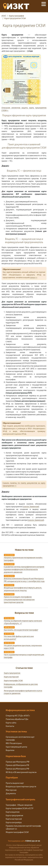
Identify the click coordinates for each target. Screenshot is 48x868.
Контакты (10, 726)
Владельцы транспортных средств (21, 786)
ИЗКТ (4, 16)
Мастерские (11, 790)
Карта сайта (11, 723)
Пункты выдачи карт (15, 783)
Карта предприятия (12, 673)
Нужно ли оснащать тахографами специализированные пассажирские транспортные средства (19, 600)
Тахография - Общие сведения (19, 805)
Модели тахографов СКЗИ (17, 832)
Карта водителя (13, 812)
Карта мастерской (11, 677)
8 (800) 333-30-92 (33, 841)
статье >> (34, 277)
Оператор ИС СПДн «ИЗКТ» (18, 716)
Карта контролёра (14, 822)
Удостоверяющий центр (16, 747)
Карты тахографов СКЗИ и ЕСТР (19, 808)
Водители (10, 750)
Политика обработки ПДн (17, 719)
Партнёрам (12, 778)
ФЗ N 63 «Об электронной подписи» (21, 772)
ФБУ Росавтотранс (14, 743)
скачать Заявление (31, 507)
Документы (11, 793)
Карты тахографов (16, 16)
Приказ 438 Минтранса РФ (17, 765)
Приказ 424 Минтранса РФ (17, 769)
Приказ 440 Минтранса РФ (17, 762)
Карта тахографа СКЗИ (13, 680)
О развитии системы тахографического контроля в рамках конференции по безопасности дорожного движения (24, 569)
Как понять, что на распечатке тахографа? (21, 630)
